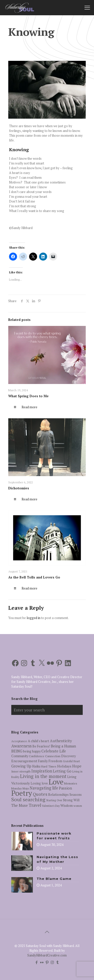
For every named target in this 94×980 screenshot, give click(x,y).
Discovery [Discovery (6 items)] (68, 756)
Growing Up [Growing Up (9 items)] (21, 766)
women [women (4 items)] (78, 806)
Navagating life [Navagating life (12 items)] (44, 788)
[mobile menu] (87, 8)
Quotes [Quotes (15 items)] (40, 794)
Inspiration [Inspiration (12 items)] (42, 771)
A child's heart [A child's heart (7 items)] (38, 741)
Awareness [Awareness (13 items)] (21, 746)
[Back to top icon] (47, 932)
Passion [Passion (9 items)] (65, 788)
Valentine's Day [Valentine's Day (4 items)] (51, 806)
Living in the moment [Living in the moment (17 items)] (43, 776)
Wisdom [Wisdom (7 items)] (67, 806)
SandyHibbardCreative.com (47, 955)
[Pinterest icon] (47, 962)
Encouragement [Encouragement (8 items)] (24, 761)
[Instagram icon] (52, 962)
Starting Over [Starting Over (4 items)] (54, 800)
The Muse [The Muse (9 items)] (20, 805)
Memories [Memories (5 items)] (71, 783)
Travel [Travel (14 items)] (35, 805)
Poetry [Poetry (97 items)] (22, 793)
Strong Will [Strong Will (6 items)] (71, 800)
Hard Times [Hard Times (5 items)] (49, 766)
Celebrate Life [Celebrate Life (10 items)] (54, 751)
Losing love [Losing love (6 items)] (39, 783)
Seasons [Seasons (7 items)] (76, 795)
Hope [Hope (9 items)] (77, 766)
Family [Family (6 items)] (43, 761)
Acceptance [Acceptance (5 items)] (19, 741)
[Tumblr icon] (58, 962)
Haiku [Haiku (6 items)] (36, 766)
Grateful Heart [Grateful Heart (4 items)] (71, 761)
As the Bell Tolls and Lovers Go (34, 577)
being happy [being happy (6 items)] (32, 751)
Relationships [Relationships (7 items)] (58, 795)
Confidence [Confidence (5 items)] (37, 756)
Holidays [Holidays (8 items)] (64, 766)
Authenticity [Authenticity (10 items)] (61, 741)
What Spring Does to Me (28, 396)
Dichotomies (19, 488)
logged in (33, 618)
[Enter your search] (47, 710)
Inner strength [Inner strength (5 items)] (21, 771)
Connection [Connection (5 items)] (53, 756)
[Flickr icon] (42, 962)
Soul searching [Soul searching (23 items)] (28, 799)
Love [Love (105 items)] (56, 782)
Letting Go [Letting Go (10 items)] (62, 771)
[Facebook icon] (36, 962)
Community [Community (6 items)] (20, 756)
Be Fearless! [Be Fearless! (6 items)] (41, 746)
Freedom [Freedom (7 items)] (55, 761)
